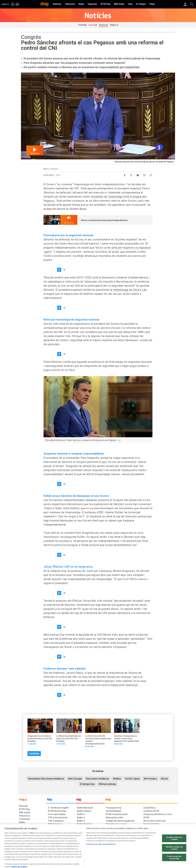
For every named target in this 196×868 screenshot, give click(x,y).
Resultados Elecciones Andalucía (46, 779)
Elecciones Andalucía (97, 779)
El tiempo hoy (87, 784)
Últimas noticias (107, 784)
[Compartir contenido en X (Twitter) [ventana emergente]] (131, 174)
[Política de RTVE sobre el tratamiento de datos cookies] (68, 847)
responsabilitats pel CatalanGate (119, 67)
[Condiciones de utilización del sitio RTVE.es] (23, 847)
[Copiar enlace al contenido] (151, 174)
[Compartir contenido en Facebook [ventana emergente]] (125, 174)
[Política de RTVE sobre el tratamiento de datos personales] (44, 847)
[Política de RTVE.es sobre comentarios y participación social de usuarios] (166, 847)
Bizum (164, 779)
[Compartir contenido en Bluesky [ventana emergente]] (138, 174)
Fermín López (132, 779)
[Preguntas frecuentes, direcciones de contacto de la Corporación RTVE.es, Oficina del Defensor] (145, 847)
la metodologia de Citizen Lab (128, 290)
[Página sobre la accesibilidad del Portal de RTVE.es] (114, 847)
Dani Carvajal (75, 779)
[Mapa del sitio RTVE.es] (131, 847)
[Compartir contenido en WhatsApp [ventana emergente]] (144, 174)
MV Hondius (150, 779)
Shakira (117, 779)
